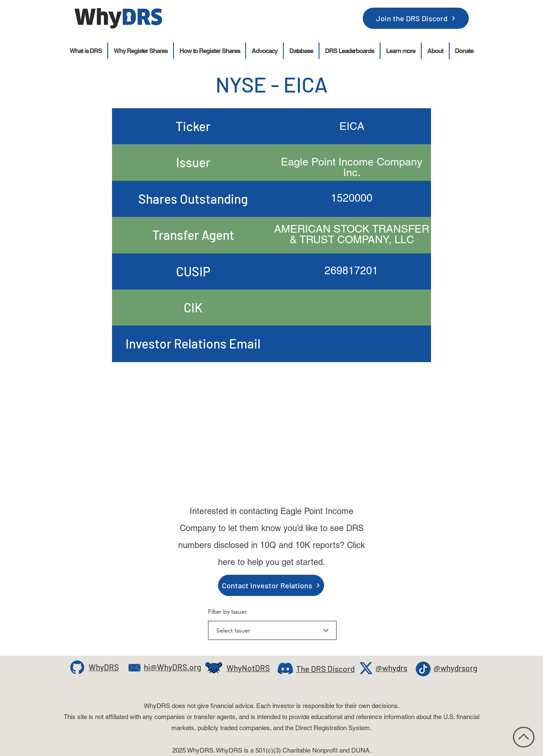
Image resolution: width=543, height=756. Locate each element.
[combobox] (272, 630)
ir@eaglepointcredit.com (352, 418)
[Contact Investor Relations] (271, 585)
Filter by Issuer (227, 612)
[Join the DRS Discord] (416, 18)
